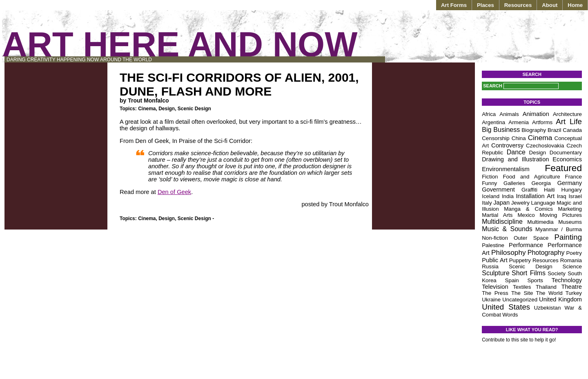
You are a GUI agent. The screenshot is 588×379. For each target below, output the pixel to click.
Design (167, 109)
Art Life (569, 122)
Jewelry (520, 203)
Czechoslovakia (545, 146)
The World (549, 293)
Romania (571, 260)
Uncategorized (520, 300)
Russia (490, 266)
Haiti (549, 190)
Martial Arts (497, 215)
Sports (536, 280)
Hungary (572, 190)
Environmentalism (506, 169)
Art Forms (454, 5)
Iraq (562, 196)
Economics (567, 159)
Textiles (522, 287)
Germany (570, 183)
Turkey (574, 293)
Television (495, 287)
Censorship (496, 138)
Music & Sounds (507, 229)
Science (572, 266)
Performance (526, 245)
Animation (536, 114)
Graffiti (529, 190)
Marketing (570, 209)
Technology (567, 280)
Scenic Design (194, 109)
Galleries (514, 183)
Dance (516, 152)
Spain (512, 280)
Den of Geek (174, 192)
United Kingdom (560, 299)
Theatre (571, 287)
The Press (495, 293)
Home (575, 5)
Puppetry (520, 260)
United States (506, 307)
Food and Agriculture (531, 177)
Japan (501, 203)
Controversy (507, 145)
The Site (522, 293)
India (508, 196)
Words (510, 315)
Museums (570, 222)
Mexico (526, 215)
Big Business (501, 130)
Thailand (546, 287)
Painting (568, 237)
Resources (518, 5)
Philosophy (509, 252)
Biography (534, 130)
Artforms (542, 122)
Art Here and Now (180, 44)
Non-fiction (495, 238)
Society (557, 273)
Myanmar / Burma (559, 229)
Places (486, 5)
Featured (563, 168)
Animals (509, 114)
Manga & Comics (528, 209)
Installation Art (535, 196)
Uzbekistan (547, 308)
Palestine (493, 245)
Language (543, 203)
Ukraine (491, 300)
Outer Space (531, 238)
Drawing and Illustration (515, 159)
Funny (489, 183)
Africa (489, 114)
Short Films (529, 273)
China (519, 138)
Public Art (495, 260)
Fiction (490, 177)
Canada (572, 130)
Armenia (519, 122)
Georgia (541, 183)
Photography (546, 253)
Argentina (493, 122)
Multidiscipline (502, 222)
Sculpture (496, 273)
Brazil (554, 130)
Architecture (567, 114)
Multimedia (540, 222)
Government (498, 189)
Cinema (147, 109)
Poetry (574, 253)
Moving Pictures (561, 215)
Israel (575, 196)
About (550, 5)
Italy (487, 203)
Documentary (566, 153)
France (574, 177)
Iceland (491, 196)
